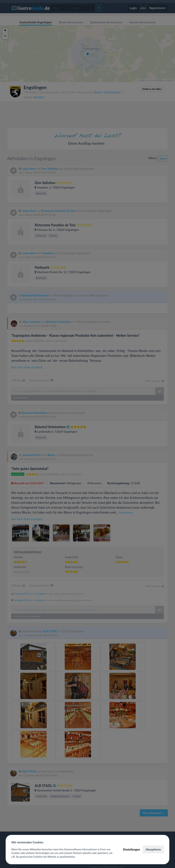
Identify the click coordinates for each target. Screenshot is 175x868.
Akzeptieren (153, 849)
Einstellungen (132, 849)
